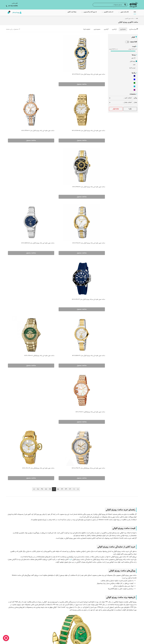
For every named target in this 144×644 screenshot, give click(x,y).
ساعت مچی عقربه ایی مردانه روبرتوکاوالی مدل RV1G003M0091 (58, 195)
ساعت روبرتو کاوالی (110, 625)
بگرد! (130, 108)
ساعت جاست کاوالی (109, 619)
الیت (70, 287)
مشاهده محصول (90, 72)
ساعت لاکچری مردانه (131, 625)
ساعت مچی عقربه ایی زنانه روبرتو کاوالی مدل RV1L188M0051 (59, 61)
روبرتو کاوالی (133, 60)
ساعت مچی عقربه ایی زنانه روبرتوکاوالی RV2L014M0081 (26, 150)
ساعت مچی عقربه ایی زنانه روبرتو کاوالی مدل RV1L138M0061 (93, 61)
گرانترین (106, 28)
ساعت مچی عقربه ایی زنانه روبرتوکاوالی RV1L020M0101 (94, 195)
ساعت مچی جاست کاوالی (62, 393)
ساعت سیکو (112, 615)
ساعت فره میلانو (110, 622)
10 (38, 217)
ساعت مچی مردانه (94, 434)
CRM (122, 641)
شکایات (90, 632)
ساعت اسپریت (111, 628)
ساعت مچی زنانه (109, 505)
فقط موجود (133, 41)
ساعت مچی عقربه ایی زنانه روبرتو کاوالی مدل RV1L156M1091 (59, 150)
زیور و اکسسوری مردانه (131, 631)
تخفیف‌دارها (87, 28)
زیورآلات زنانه (134, 628)
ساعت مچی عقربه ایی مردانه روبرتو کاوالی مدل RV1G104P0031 (93, 150)
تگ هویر (134, 57)
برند (78, 439)
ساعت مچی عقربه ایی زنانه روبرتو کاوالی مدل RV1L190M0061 (59, 105)
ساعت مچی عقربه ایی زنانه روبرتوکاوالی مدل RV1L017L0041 (24, 195)
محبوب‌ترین (97, 28)
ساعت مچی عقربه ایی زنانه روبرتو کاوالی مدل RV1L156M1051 (24, 105)
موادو (135, 63)
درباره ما (90, 615)
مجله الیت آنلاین (88, 619)
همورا (118, 641)
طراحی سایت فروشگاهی (131, 641)
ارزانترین (114, 28)
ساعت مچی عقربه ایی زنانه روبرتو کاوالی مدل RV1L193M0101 (24, 61)
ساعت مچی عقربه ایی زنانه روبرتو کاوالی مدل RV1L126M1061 (93, 105)
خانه (137, 17)
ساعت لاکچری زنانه (132, 622)
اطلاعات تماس (89, 629)
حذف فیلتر (116, 108)
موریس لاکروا (133, 67)
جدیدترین (123, 28)
